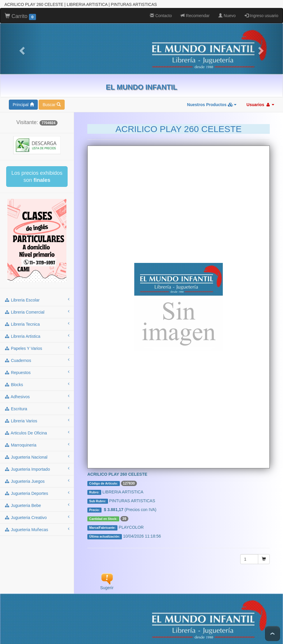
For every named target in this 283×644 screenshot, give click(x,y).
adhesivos (37, 396)
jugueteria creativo (37, 517)
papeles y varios (37, 348)
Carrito (20, 17)
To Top (273, 634)
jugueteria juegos (37, 481)
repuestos (37, 372)
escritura (37, 409)
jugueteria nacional (37, 457)
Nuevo (227, 16)
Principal (23, 105)
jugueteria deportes (37, 493)
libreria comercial (37, 312)
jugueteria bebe (37, 505)
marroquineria (37, 445)
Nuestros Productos (212, 105)
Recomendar (195, 16)
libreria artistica (37, 336)
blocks (37, 384)
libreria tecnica (37, 324)
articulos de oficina (37, 433)
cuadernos (37, 360)
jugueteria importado (37, 469)
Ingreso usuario (261, 16)
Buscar (51, 105)
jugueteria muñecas (37, 529)
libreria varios (37, 421)
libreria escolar (37, 300)
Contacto (161, 16)
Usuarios (260, 105)
